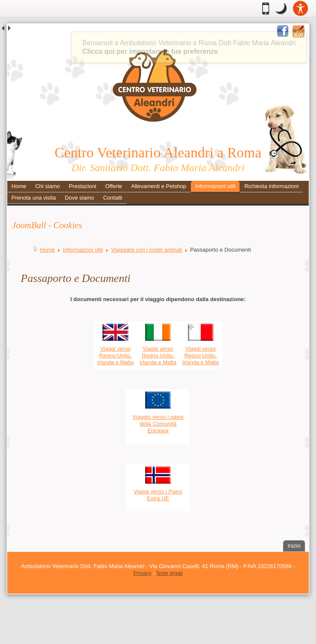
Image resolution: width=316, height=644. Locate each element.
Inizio (296, 545)
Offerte (114, 186)
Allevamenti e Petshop (159, 186)
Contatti (113, 198)
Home (19, 186)
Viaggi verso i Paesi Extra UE (158, 495)
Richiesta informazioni (271, 186)
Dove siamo (80, 198)
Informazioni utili (215, 186)
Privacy (142, 573)
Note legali (169, 573)
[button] (281, 9)
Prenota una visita (34, 198)
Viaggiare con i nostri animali (146, 250)
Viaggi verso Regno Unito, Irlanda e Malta (115, 355)
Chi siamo (47, 186)
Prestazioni (82, 186)
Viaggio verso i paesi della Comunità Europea (158, 424)
